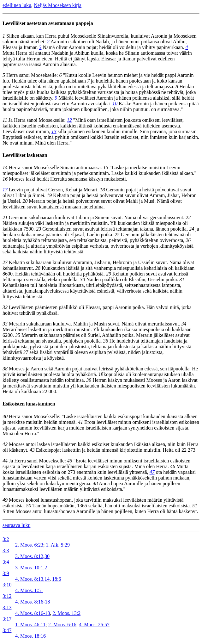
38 (5, 369)
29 (109, 274)
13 (54, 131)
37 (26, 352)
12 (69, 120)
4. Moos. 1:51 (29, 590)
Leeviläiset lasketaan (25, 155)
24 (192, 229)
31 (182, 279)
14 (5, 167)
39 (89, 380)
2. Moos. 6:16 (62, 625)
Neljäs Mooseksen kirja (58, 5)
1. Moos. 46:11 (30, 625)
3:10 (7, 585)
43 (32, 450)
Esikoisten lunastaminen (29, 404)
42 (5, 444)
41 (80, 422)
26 (188, 240)
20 (25, 201)
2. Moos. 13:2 (66, 613)
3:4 (6, 562)
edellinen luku (17, 5)
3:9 (6, 573)
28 (38, 268)
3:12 (7, 596)
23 (39, 229)
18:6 (56, 579)
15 (106, 167)
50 (29, 506)
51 (195, 506)
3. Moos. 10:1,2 (31, 568)
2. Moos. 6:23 (29, 545)
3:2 (6, 539)
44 (5, 461)
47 (152, 472)
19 (49, 195)
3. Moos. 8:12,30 (32, 556)
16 (5, 179)
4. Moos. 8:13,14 (32, 579)
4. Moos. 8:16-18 (33, 602)
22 (188, 217)
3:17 (7, 619)
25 (117, 235)
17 (5, 190)
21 (5, 217)
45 (70, 461)
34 (184, 324)
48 (95, 483)
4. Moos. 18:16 (30, 636)
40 (5, 416)
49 (5, 500)
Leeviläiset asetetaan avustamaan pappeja (48, 23)
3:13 (7, 607)
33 (5, 324)
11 (5, 120)
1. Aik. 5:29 (58, 545)
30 (82, 279)
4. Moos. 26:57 (94, 625)
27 (5, 262)
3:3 (6, 551)
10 (115, 104)
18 (102, 190)
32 (5, 307)
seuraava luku (16, 525)
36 (106, 341)
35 (18, 335)
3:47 (7, 630)
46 (173, 466)
